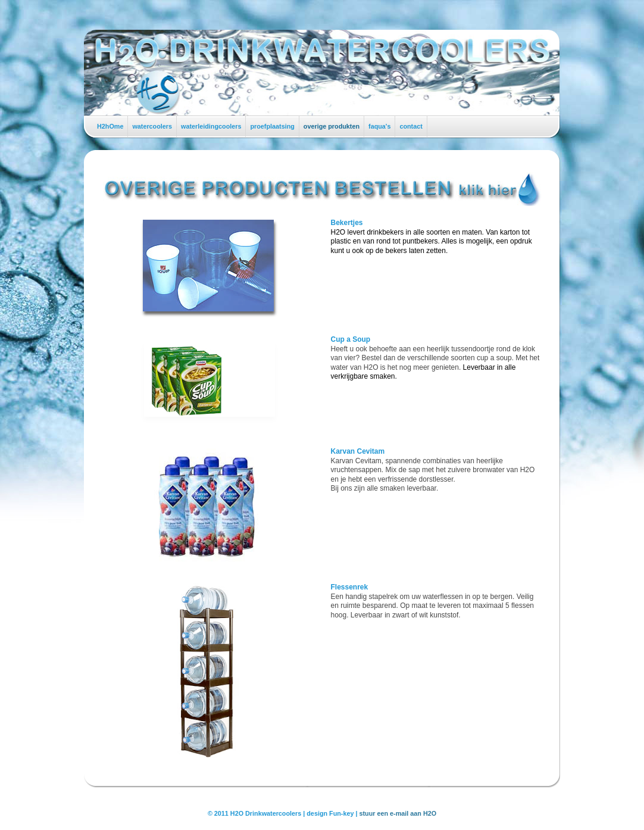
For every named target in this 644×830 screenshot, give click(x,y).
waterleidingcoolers (211, 126)
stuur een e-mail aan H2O (398, 813)
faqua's (379, 126)
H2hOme (110, 126)
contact (411, 126)
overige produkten (332, 126)
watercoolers (152, 126)
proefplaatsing (272, 126)
